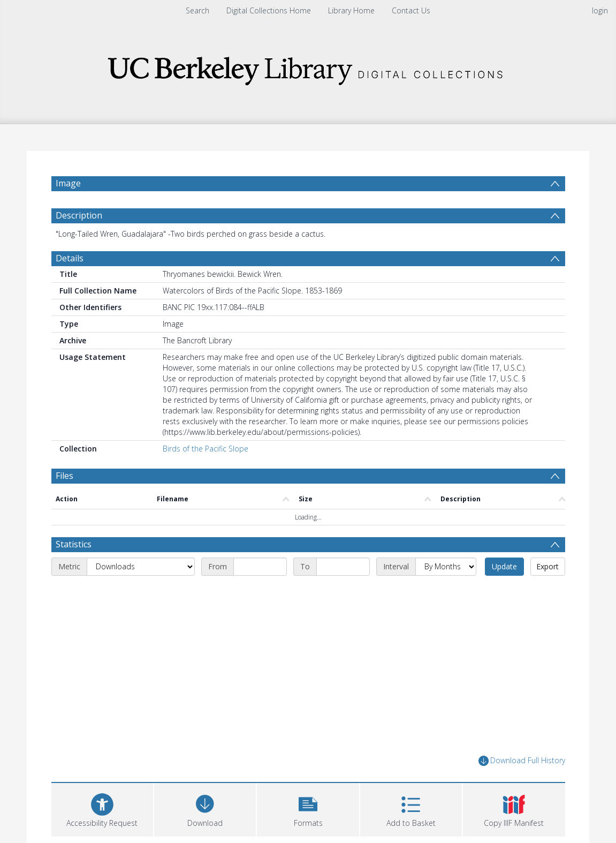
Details (70, 258)
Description (79, 215)
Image (68, 183)
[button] (308, 808)
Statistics (74, 544)
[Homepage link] (308, 68)
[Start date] (260, 567)
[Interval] (446, 567)
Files (64, 476)
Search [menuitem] (197, 10)
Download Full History (522, 761)
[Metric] (141, 567)
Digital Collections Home (269, 10)
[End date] (343, 567)
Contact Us (411, 10)
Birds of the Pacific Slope (206, 449)
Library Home (351, 10)
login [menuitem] (600, 10)
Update (504, 566)
